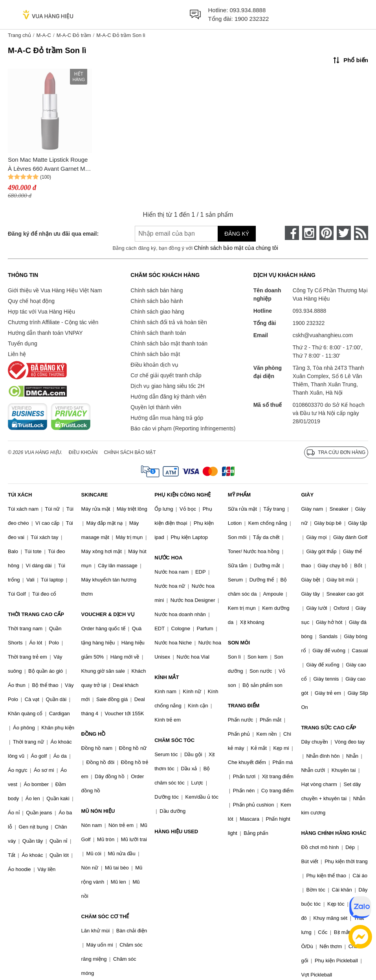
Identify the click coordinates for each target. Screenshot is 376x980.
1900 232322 (252, 19)
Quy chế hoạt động (31, 301)
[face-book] (292, 233)
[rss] (361, 233)
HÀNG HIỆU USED (176, 831)
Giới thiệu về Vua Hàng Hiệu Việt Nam (55, 290)
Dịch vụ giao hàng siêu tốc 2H (167, 386)
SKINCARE (95, 495)
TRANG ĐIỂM (244, 706)
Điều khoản (83, 452)
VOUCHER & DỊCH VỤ (108, 614)
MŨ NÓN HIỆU (98, 811)
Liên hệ (17, 354)
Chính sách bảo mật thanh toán (169, 343)
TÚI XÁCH (20, 495)
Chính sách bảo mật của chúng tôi (236, 248)
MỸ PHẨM (239, 495)
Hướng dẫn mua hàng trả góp (167, 418)
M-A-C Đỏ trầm (74, 35)
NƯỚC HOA (168, 558)
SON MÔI (239, 643)
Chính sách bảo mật (155, 354)
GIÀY (307, 495)
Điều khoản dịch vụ (154, 365)
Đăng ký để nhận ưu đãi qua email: (53, 234)
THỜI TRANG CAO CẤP (36, 614)
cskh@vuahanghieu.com (323, 335)
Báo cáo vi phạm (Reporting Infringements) (183, 428)
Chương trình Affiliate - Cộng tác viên (53, 322)
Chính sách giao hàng (157, 312)
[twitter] (344, 233)
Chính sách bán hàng (157, 290)
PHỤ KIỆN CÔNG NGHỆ (182, 495)
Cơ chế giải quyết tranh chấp (166, 375)
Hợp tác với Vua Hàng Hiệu (41, 312)
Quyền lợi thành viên (156, 407)
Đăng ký (237, 234)
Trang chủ (19, 35)
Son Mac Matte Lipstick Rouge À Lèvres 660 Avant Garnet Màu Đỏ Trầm (50, 165)
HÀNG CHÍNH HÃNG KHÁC (334, 833)
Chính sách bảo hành (157, 301)
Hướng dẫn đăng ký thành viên (168, 397)
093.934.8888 (248, 10)
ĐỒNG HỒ (94, 734)
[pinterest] (326, 233)
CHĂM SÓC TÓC (174, 740)
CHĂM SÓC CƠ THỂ (105, 916)
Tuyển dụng (23, 343)
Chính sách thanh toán (158, 333)
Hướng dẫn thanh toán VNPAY (45, 333)
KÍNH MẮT (167, 677)
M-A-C (44, 35)
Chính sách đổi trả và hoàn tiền (169, 322)
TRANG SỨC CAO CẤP (328, 728)
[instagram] (309, 233)
